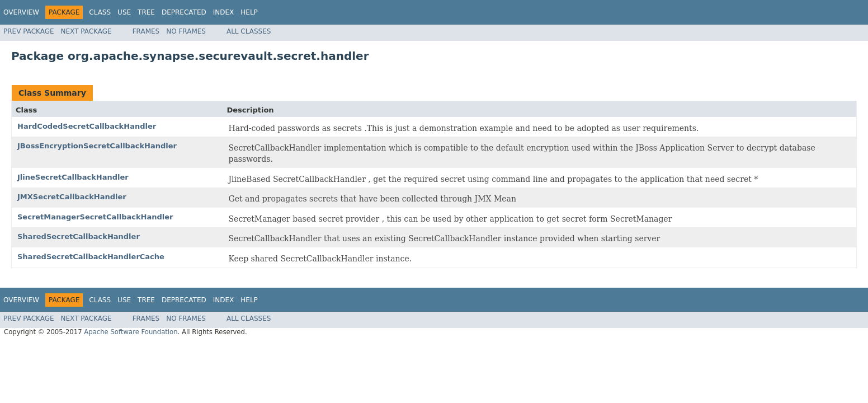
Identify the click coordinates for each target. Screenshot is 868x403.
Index (224, 12)
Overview (21, 12)
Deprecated (184, 12)
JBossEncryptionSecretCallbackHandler (97, 146)
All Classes (249, 31)
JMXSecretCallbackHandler (72, 197)
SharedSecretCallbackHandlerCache (91, 257)
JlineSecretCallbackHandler (73, 177)
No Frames (186, 31)
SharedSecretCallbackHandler (79, 236)
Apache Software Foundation (131, 332)
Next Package (86, 31)
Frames (146, 31)
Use (124, 12)
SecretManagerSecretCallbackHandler (95, 217)
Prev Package (29, 31)
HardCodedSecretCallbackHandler (87, 126)
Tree (146, 12)
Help (249, 12)
